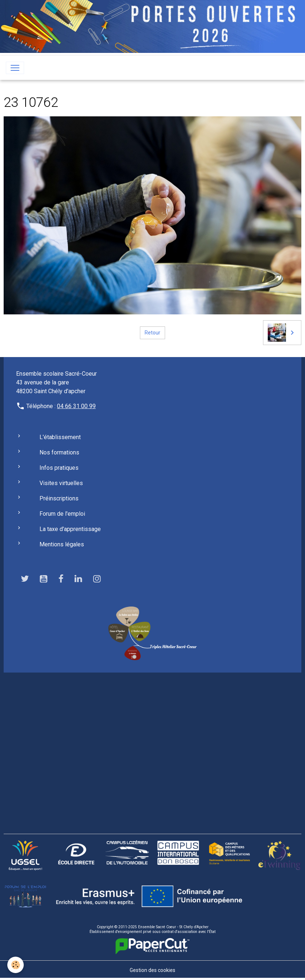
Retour (152, 333)
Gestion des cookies (152, 970)
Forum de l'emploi (62, 514)
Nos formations (59, 452)
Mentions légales (62, 544)
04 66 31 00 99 (76, 406)
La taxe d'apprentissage (70, 529)
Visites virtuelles (61, 483)
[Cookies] (16, 965)
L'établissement (60, 437)
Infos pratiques (59, 468)
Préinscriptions (59, 498)
